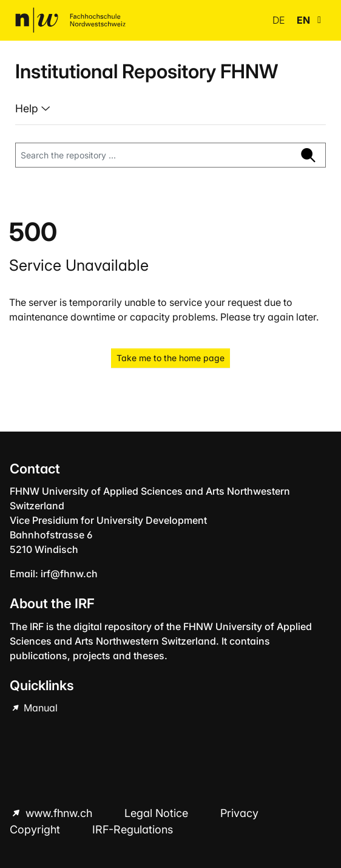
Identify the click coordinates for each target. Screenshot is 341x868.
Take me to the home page (170, 358)
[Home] (70, 20)
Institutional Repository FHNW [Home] (147, 71)
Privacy (239, 813)
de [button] (280, 20)
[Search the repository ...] (154, 155)
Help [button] (28, 108)
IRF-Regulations (133, 829)
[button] (319, 20)
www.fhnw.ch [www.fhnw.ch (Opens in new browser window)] (59, 813)
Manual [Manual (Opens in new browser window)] (39, 708)
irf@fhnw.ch (69, 574)
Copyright (36, 829)
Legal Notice (158, 813)
